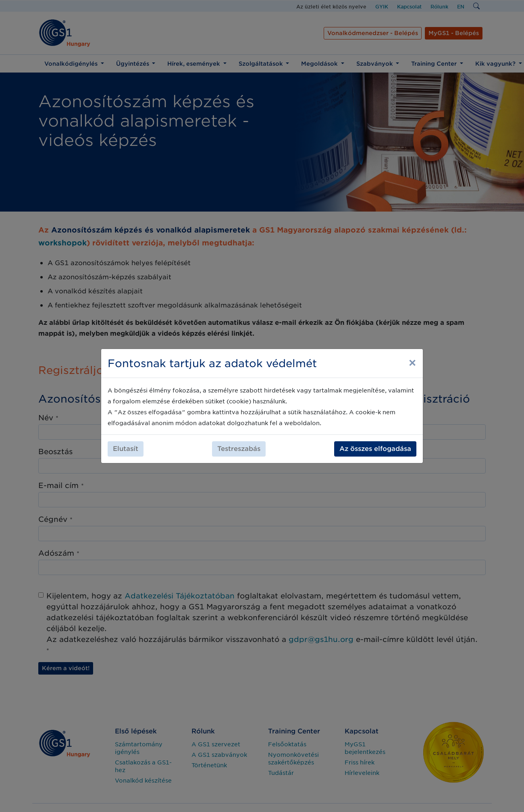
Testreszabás (239, 449)
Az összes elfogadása (375, 449)
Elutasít (126, 449)
